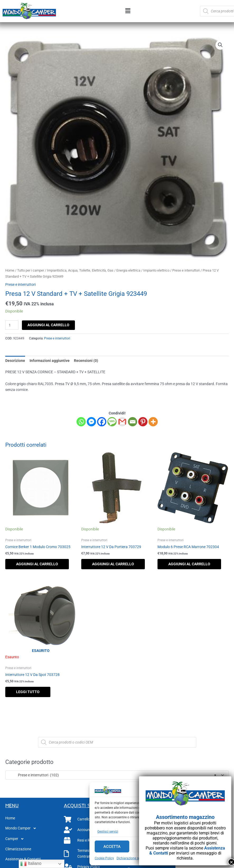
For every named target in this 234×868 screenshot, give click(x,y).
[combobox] (117, 775)
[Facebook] (102, 422)
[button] (128, 11)
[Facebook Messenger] (91, 422)
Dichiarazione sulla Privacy (136, 858)
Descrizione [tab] (15, 361)
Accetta (112, 847)
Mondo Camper (22, 828)
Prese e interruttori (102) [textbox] (112, 775)
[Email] (133, 422)
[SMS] (112, 422)
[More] (153, 422)
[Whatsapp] (81, 422)
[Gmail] (122, 422)
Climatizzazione (18, 849)
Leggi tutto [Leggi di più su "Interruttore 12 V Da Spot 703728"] (28, 692)
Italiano (31, 864)
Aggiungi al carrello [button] (37, 564)
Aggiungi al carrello (48, 325)
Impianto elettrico (156, 270)
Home (10, 270)
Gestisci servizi (108, 832)
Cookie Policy (104, 858)
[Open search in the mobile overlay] (117, 742)
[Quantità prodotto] (12, 325)
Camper (16, 839)
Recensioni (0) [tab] (86, 361)
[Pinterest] (143, 422)
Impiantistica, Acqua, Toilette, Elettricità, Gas (80, 270)
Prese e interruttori (186, 270)
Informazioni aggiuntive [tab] (50, 361)
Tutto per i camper (31, 270)
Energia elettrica (128, 270)
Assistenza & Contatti (23, 859)
